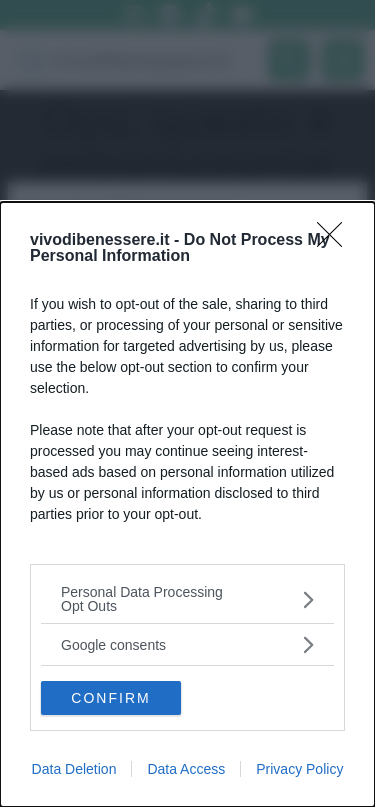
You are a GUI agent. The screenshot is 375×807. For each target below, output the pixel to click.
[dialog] (187, 504)
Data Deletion (74, 769)
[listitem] (187, 599)
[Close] (336, 241)
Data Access (186, 769)
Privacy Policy (299, 769)
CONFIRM (110, 698)
